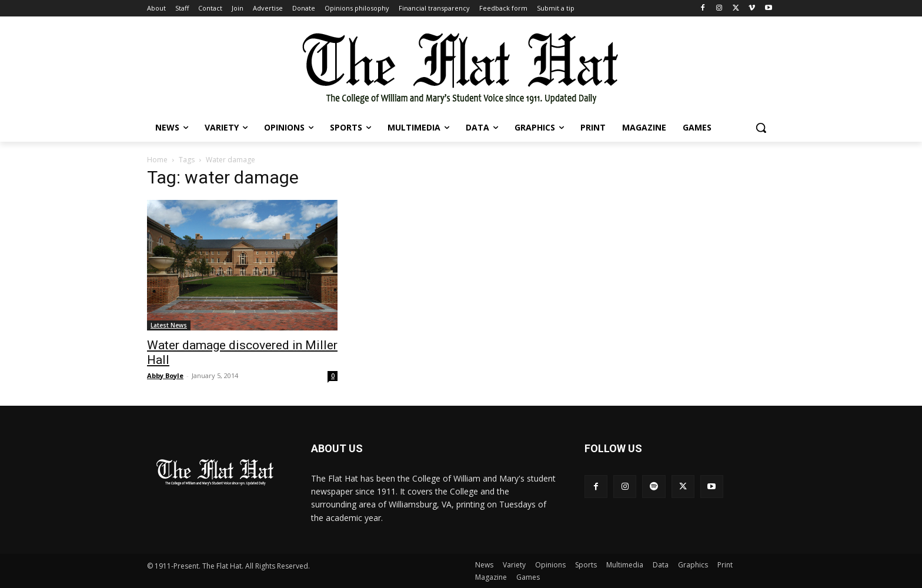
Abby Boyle (165, 375)
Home (157, 160)
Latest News (169, 325)
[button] (761, 128)
